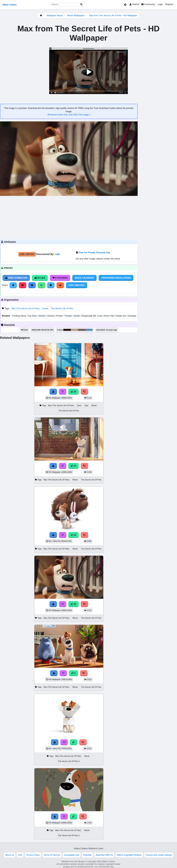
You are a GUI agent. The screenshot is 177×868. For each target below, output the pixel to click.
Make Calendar (84, 278)
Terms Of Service (52, 855)
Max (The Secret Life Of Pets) (61, 405)
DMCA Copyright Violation (129, 855)
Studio (77, 316)
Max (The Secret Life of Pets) (26, 308)
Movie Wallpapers (76, 15)
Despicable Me (89, 316)
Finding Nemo (19, 316)
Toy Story (32, 316)
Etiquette (87, 855)
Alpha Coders (9, 5)
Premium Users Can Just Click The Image (69, 115)
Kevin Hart (109, 316)
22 (74, 535)
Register (169, 4)
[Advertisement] (69, 217)
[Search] (81, 4)
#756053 (82, 330)
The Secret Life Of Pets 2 (69, 761)
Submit (134, 4)
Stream (42, 316)
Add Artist (27, 254)
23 (74, 466)
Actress (51, 316)
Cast (100, 316)
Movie (94, 405)
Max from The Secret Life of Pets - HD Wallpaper (113, 15)
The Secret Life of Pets (62, 308)
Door (79, 405)
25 (74, 392)
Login (160, 4)
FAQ (20, 855)
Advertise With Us (104, 855)
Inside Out (121, 316)
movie (45, 308)
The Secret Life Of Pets (69, 411)
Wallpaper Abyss (55, 15)
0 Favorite (60, 278)
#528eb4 (89, 330)
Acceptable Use (72, 855)
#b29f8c (74, 330)
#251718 (67, 330)
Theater (68, 316)
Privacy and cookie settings (159, 855)
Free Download (16, 278)
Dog (86, 405)
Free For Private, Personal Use (94, 253)
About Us (10, 855)
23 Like (40, 278)
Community (148, 4)
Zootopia (131, 316)
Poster (59, 316)
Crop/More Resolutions (116, 278)
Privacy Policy (33, 855)
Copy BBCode (77, 285)
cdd (57, 254)
